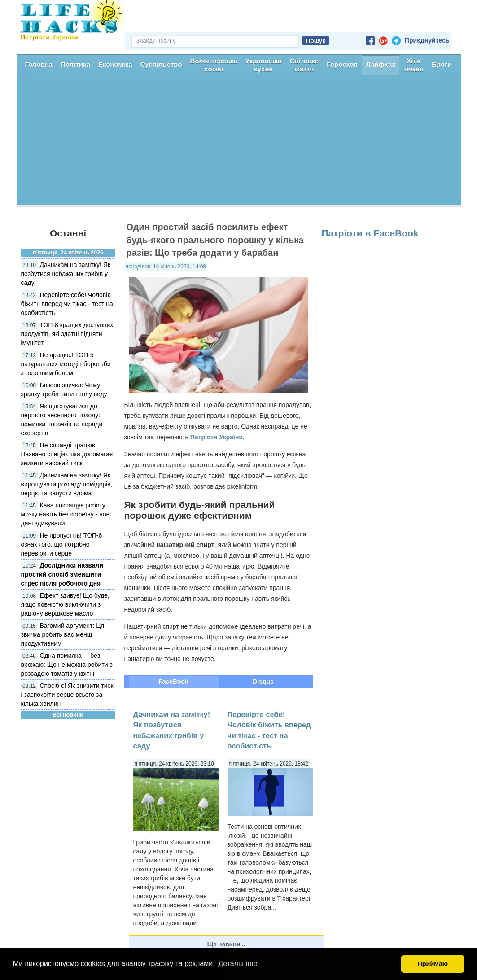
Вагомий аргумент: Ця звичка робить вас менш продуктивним (63, 634)
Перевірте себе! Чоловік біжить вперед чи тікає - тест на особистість (67, 304)
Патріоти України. (217, 437)
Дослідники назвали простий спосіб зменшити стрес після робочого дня (62, 574)
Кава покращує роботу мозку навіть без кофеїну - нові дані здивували (66, 514)
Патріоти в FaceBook (370, 233)
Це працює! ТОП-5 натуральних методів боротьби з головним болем (66, 364)
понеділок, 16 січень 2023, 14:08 (166, 267)
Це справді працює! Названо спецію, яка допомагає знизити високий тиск (67, 454)
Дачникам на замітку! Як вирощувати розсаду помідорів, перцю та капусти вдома (67, 484)
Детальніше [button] (238, 964)
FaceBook (173, 682)
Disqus (263, 682)
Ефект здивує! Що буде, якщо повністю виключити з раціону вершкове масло (65, 604)
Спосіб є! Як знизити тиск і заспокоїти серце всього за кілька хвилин (67, 695)
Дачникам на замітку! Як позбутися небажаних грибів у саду (66, 274)
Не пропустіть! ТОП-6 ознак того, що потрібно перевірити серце (62, 544)
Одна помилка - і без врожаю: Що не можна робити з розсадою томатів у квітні (67, 665)
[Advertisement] (239, 142)
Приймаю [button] (433, 964)
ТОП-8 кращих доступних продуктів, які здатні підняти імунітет (67, 334)
